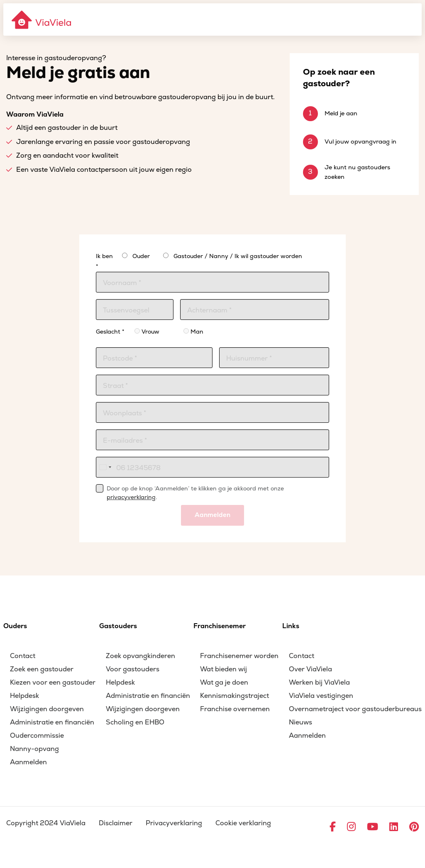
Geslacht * (110, 332)
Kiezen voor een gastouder (53, 683)
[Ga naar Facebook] (333, 827)
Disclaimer (116, 823)
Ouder (141, 256)
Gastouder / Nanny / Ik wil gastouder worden (238, 256)
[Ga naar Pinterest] (414, 827)
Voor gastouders (133, 669)
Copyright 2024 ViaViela (46, 823)
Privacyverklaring (174, 823)
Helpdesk (24, 696)
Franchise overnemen (235, 709)
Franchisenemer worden (239, 656)
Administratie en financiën (52, 722)
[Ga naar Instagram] (351, 827)
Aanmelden (212, 515)
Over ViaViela (310, 669)
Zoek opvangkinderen (140, 656)
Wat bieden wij (223, 669)
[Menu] (411, 20)
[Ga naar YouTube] (372, 827)
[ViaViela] (42, 20)
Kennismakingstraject (234, 696)
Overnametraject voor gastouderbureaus (355, 709)
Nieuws (300, 722)
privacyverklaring (131, 497)
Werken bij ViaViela (319, 683)
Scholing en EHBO (135, 722)
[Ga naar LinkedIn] (394, 827)
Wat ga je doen (224, 683)
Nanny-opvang (34, 749)
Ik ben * (104, 261)
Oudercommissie (37, 736)
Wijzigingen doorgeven (47, 709)
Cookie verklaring (243, 823)
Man (193, 332)
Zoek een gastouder (42, 669)
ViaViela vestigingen (321, 696)
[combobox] (105, 467)
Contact (23, 656)
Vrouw (147, 332)
